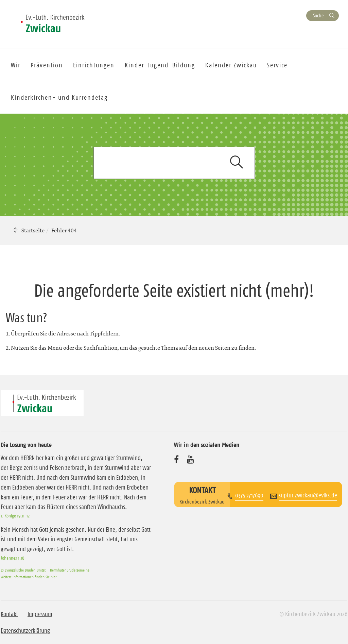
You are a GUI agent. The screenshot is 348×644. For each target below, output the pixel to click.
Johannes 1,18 (13, 558)
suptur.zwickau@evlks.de (308, 495)
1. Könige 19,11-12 (15, 516)
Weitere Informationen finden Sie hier (29, 577)
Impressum (40, 614)
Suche (318, 15)
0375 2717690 (249, 495)
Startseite (33, 230)
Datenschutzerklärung (25, 631)
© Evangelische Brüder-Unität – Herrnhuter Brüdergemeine (45, 570)
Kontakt (9, 614)
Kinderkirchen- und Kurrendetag (59, 97)
